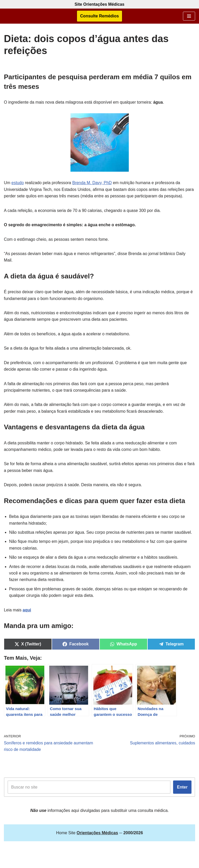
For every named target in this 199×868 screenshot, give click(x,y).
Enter (182, 789)
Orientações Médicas (113, 862)
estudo (18, 183)
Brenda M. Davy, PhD (93, 183)
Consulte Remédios (99, 16)
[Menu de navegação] (189, 16)
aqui (27, 612)
